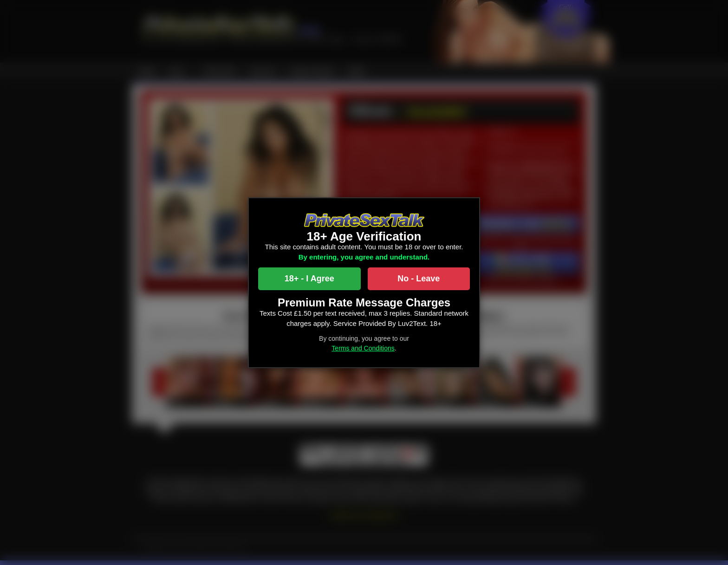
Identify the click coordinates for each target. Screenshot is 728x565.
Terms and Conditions (363, 348)
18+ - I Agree (309, 279)
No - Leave (419, 279)
